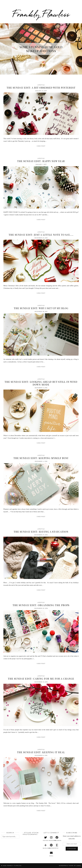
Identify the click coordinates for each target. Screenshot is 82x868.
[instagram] (51, 839)
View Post (41, 146)
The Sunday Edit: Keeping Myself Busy (41, 458)
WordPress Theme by (70, 866)
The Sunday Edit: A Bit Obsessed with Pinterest (41, 88)
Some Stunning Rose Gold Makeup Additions (41, 49)
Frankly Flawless (41, 14)
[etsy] (57, 846)
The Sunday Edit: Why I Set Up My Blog (41, 308)
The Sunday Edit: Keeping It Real (41, 752)
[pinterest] (51, 846)
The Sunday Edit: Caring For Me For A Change (41, 679)
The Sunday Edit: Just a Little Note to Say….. (41, 235)
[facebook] (57, 839)
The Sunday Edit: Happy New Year (41, 161)
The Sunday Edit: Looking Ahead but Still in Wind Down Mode (41, 383)
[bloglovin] (45, 846)
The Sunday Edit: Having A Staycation (41, 532)
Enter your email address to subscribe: (72, 837)
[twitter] (45, 839)
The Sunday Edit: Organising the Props (41, 605)
